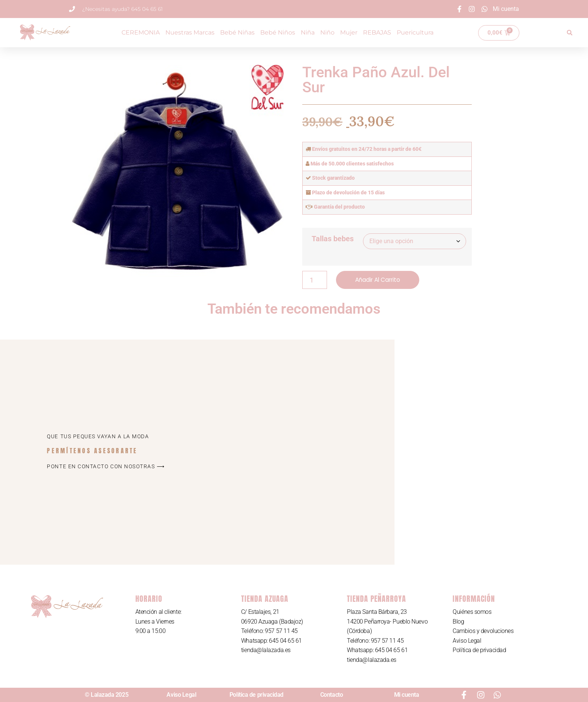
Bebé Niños (278, 32)
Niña (308, 32)
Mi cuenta (407, 695)
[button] (570, 33)
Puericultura (415, 32)
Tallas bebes (333, 239)
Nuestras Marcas (190, 32)
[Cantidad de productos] (314, 280)
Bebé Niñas (237, 32)
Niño (327, 32)
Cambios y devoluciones (483, 631)
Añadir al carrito (379, 280)
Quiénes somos (472, 612)
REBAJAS (377, 32)
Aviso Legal (467, 641)
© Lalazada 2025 (106, 695)
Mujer (349, 32)
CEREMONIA (141, 32)
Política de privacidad (479, 650)
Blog (458, 622)
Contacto (331, 695)
